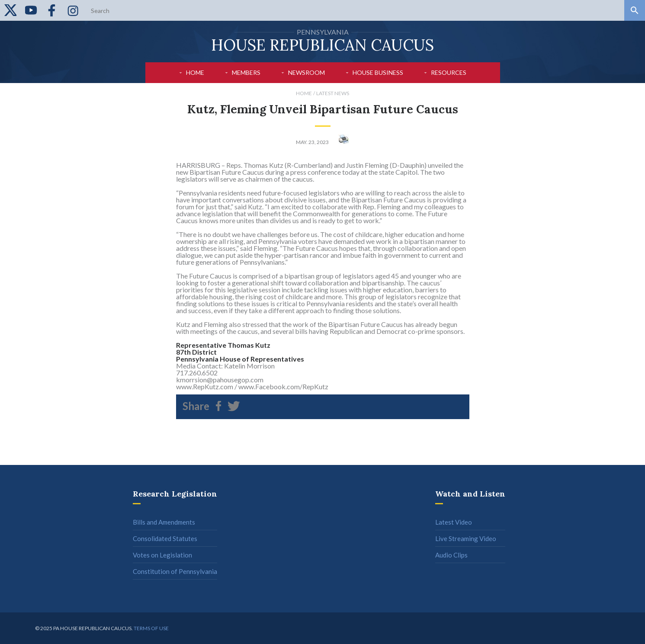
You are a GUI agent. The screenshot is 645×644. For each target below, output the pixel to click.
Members (246, 72)
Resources (449, 72)
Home (195, 72)
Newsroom (306, 72)
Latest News (333, 93)
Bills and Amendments (164, 522)
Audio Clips (451, 555)
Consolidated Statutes (165, 538)
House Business (378, 72)
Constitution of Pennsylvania (175, 571)
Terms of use (151, 628)
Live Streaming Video (466, 538)
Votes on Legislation (162, 555)
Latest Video (454, 522)
